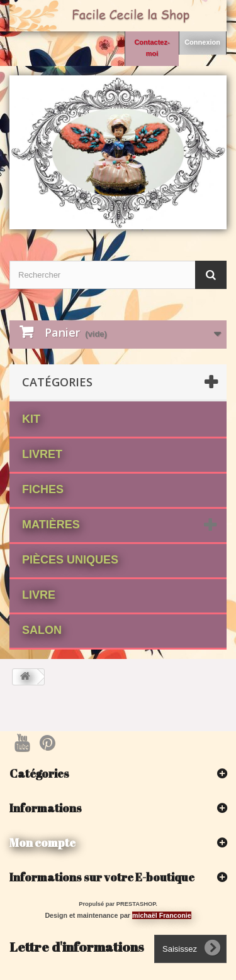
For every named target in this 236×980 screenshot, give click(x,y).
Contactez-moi (152, 48)
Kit (31, 419)
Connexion (202, 42)
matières (51, 525)
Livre (39, 595)
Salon (42, 630)
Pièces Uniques (70, 560)
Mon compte (42, 842)
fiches (43, 489)
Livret (42, 454)
